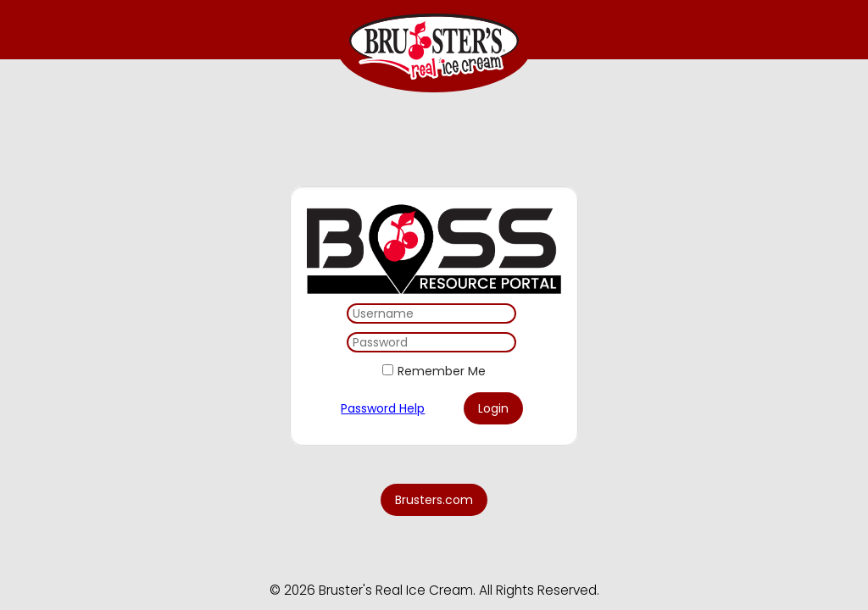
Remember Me (442, 371)
